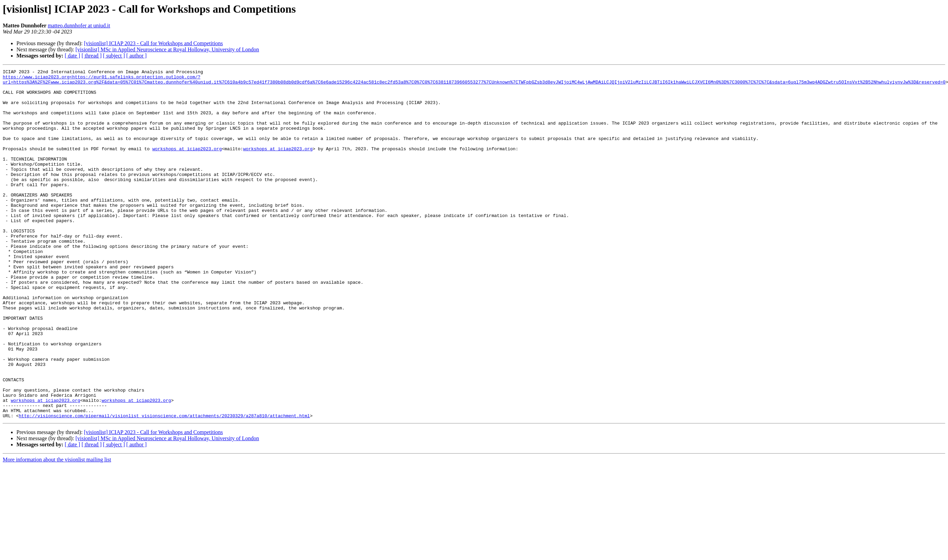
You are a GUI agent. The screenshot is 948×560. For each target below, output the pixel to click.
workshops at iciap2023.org (187, 165)
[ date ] (72, 56)
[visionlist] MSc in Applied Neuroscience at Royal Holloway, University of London (167, 49)
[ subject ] (114, 56)
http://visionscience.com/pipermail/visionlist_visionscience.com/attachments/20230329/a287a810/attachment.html (164, 485)
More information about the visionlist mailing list (57, 529)
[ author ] (137, 56)
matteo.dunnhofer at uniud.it (79, 26)
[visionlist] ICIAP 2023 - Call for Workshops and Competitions (153, 43)
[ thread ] (92, 56)
